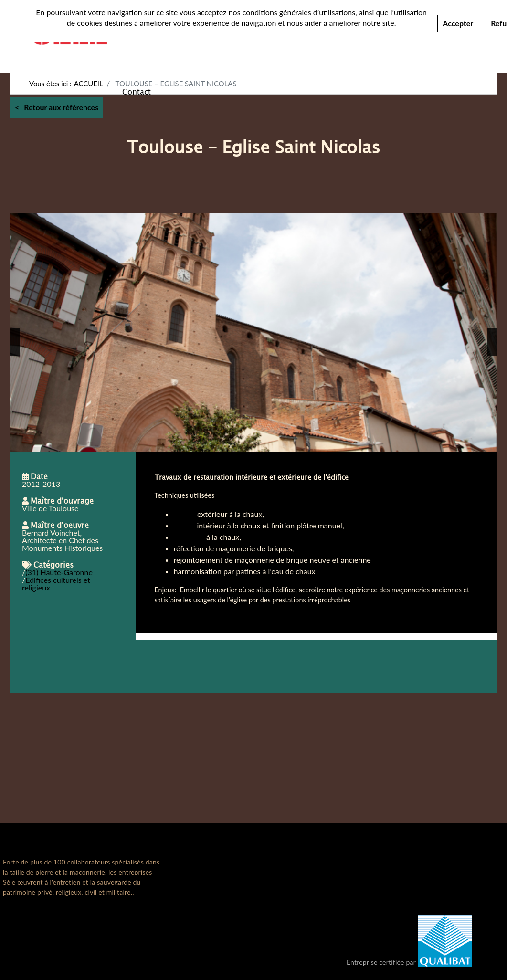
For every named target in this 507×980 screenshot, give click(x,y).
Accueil (89, 84)
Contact (137, 91)
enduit (185, 525)
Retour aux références (61, 107)
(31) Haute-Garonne (59, 572)
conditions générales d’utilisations (299, 9)
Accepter (458, 20)
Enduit (185, 514)
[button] (15, 342)
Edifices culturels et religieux (56, 584)
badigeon (189, 537)
